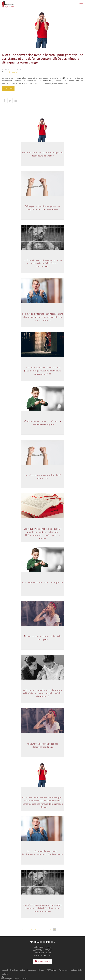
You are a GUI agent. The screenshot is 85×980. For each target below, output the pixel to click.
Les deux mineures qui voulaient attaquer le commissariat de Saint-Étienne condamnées (43, 263)
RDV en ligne (52, 970)
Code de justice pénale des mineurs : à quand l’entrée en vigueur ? (43, 423)
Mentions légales (76, 970)
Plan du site (63, 970)
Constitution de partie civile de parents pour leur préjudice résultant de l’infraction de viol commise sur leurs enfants (42, 533)
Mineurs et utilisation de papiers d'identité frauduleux (42, 745)
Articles (5, 974)
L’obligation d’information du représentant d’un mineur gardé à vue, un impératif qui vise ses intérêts (42, 317)
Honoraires (31, 970)
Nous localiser (44, 962)
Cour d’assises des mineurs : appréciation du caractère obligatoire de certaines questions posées (43, 908)
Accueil (5, 970)
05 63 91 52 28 (44, 953)
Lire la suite (8, 88)
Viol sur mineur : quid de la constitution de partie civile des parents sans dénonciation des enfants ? (42, 693)
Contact (41, 970)
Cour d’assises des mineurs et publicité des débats (42, 477)
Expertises (14, 970)
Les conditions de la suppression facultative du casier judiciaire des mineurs (43, 853)
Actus (23, 970)
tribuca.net (14, 72)
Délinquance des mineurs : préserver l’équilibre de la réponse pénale (43, 208)
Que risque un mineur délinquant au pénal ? (43, 582)
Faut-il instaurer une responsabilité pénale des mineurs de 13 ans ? (42, 154)
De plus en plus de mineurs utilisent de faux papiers (42, 638)
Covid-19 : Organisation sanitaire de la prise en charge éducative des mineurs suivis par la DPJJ (43, 371)
